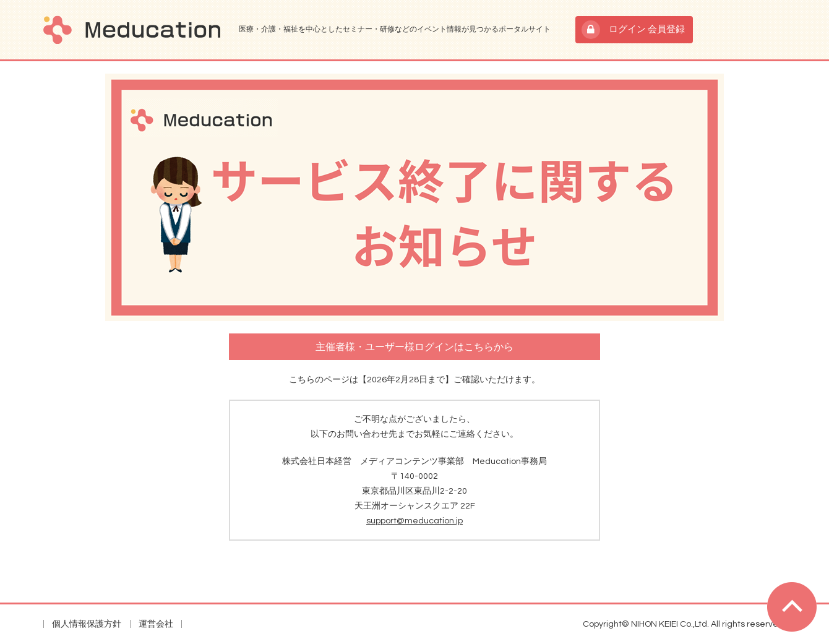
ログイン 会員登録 (647, 29)
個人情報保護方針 (87, 624)
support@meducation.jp (414, 521)
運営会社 (156, 624)
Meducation (132, 30)
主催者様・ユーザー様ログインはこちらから (414, 347)
